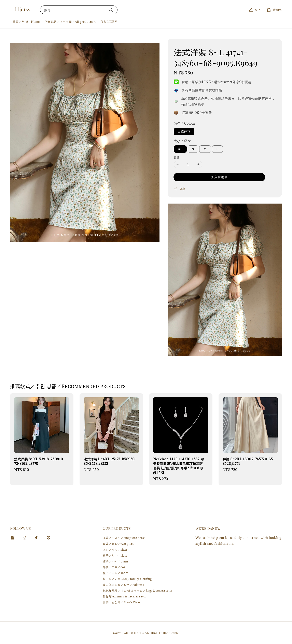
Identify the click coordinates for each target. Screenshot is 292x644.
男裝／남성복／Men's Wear (121, 602)
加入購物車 (219, 177)
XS (180, 149)
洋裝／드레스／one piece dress (124, 538)
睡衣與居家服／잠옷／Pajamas (123, 585)
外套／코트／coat (115, 567)
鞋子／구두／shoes (116, 573)
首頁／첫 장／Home (26, 22)
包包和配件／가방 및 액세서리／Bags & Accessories (137, 591)
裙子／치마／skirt (115, 555)
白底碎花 (184, 131)
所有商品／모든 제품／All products (69, 22)
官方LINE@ (109, 22)
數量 (176, 157)
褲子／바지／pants (116, 561)
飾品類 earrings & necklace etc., (124, 596)
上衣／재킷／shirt (115, 550)
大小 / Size (182, 141)
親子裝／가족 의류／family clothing (127, 579)
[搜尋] (111, 10)
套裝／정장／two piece (118, 544)
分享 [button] (179, 189)
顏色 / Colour (185, 123)
